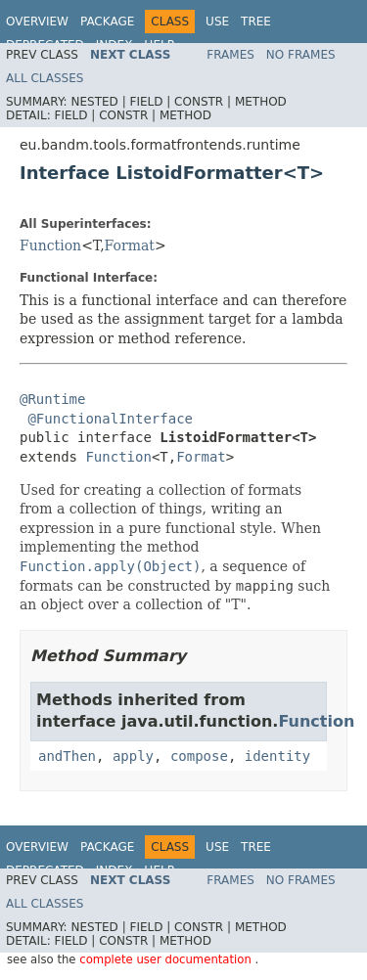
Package (107, 22)
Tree (256, 22)
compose (199, 756)
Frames (230, 55)
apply (133, 756)
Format (130, 245)
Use (217, 22)
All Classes (45, 78)
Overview (37, 22)
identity (277, 756)
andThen (67, 756)
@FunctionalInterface (110, 419)
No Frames (301, 55)
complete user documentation (167, 959)
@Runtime (52, 399)
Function (50, 245)
